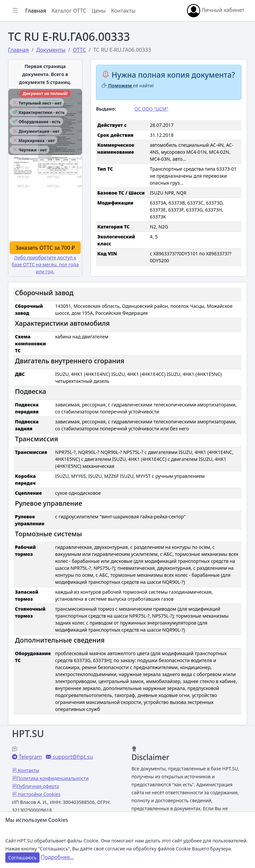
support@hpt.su (72, 757)
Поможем (117, 86)
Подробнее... (57, 857)
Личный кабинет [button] (216, 11)
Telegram (30, 757)
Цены (99, 11)
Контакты (123, 11)
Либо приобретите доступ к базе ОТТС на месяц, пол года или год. (45, 264)
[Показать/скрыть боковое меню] (15, 11)
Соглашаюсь (22, 858)
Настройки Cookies (39, 794)
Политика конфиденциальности (53, 778)
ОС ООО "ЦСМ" (151, 109)
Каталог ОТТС (69, 11)
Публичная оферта (38, 786)
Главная (36, 11)
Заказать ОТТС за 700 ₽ (45, 248)
